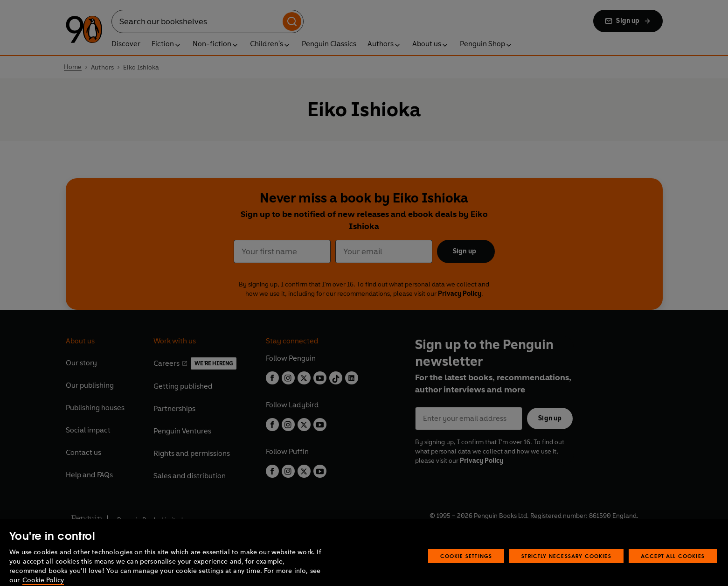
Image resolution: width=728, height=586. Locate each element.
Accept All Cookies (673, 567)
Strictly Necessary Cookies (566, 567)
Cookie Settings (466, 567)
